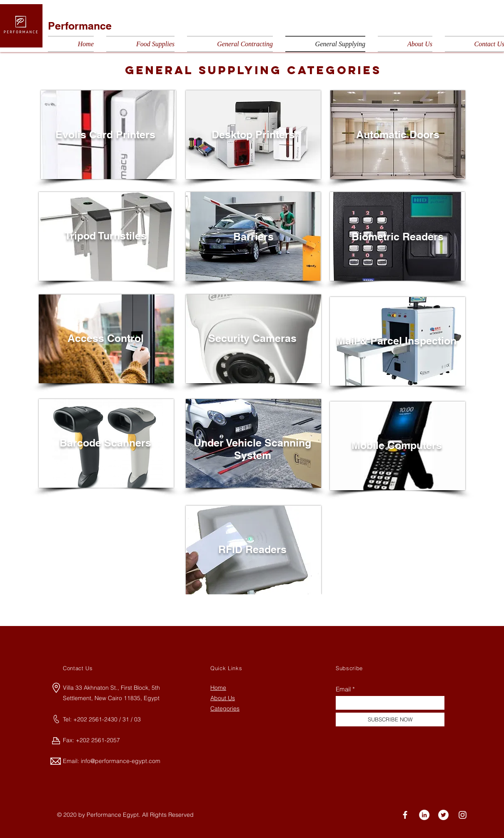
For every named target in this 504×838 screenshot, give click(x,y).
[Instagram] (463, 815)
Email (343, 689)
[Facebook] (405, 815)
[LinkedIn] (424, 815)
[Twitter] (443, 815)
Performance (80, 26)
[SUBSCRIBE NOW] (390, 720)
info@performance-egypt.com (121, 761)
